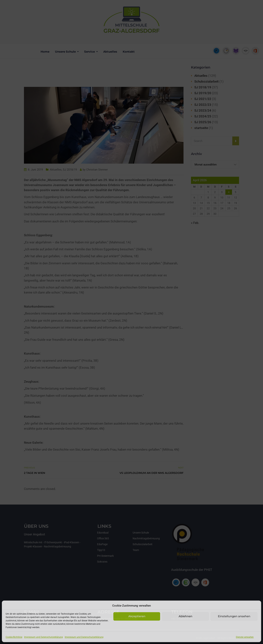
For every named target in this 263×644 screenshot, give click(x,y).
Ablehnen (185, 616)
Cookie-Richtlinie (14, 637)
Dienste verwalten (245, 637)
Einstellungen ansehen (234, 616)
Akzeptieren (137, 616)
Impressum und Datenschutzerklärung (43, 637)
